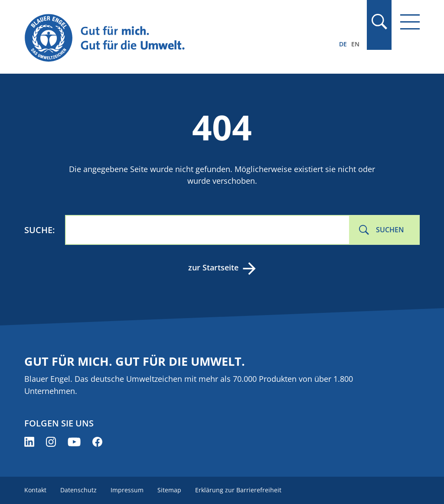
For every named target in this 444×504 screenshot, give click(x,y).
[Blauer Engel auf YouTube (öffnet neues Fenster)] (74, 442)
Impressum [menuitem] (127, 490)
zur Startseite (213, 267)
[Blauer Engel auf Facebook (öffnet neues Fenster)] (97, 442)
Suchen (390, 230)
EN (355, 44)
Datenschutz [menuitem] (78, 490)
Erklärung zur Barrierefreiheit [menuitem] (238, 490)
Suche (38, 230)
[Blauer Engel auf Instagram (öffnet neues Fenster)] (51, 442)
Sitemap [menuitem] (169, 490)
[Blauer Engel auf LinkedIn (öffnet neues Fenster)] (29, 442)
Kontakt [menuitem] (35, 490)
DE (343, 44)
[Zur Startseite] (163, 38)
